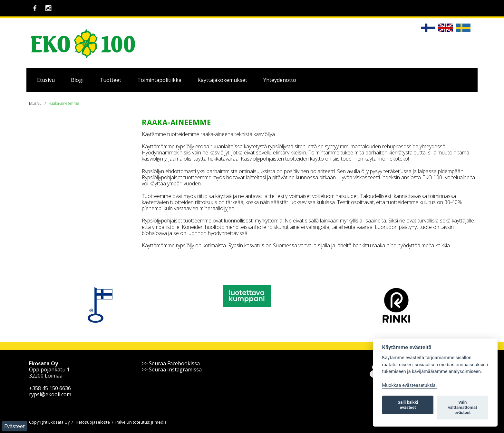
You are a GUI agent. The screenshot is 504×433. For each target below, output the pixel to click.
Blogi (77, 80)
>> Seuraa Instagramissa (172, 369)
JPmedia (159, 422)
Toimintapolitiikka (159, 80)
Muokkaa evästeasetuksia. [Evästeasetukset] (410, 385)
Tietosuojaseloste (92, 422)
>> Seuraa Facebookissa (171, 363)
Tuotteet (110, 80)
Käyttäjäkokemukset (222, 80)
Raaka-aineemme (64, 103)
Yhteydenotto (280, 80)
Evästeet (15, 426)
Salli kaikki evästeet (408, 405)
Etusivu (46, 80)
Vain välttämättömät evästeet (462, 407)
